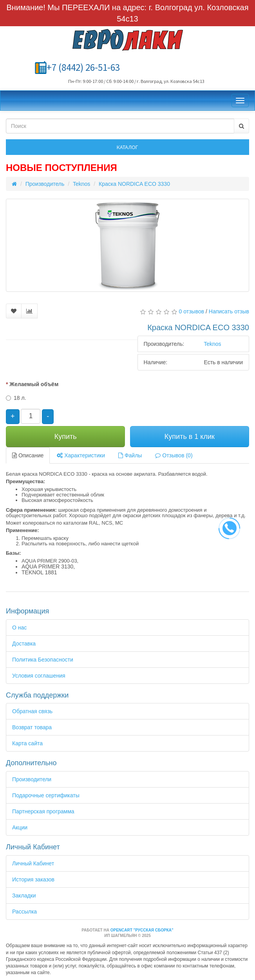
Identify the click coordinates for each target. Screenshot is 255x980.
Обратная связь (32, 711)
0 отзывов (192, 311)
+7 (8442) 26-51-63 (83, 67)
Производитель (45, 184)
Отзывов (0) (174, 455)
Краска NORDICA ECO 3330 (134, 184)
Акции (20, 827)
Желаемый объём (34, 384)
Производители (32, 779)
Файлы (130, 455)
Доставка (24, 644)
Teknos (81, 184)
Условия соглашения (39, 676)
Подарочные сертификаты (46, 795)
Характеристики (81, 455)
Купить (66, 437)
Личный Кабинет (33, 863)
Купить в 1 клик (190, 437)
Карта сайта (27, 743)
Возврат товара (32, 727)
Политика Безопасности (43, 660)
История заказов (33, 879)
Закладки (24, 895)
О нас (19, 628)
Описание (28, 455)
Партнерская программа (43, 811)
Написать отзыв (229, 311)
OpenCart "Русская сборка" (142, 930)
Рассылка (24, 912)
